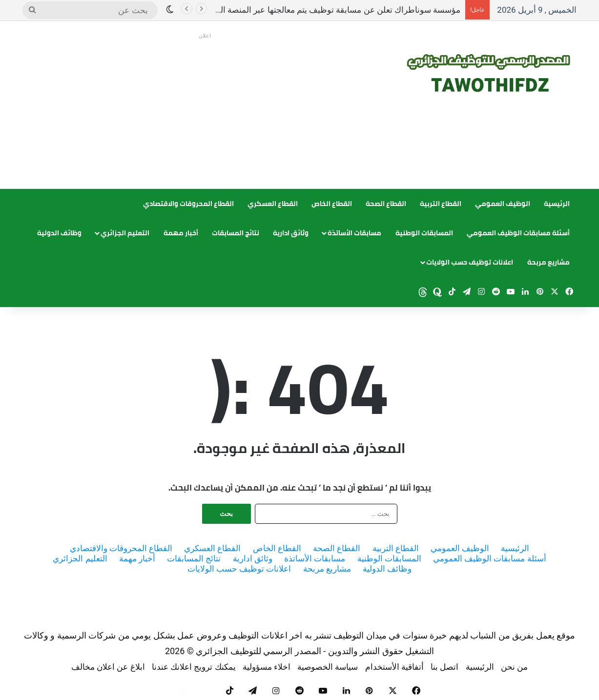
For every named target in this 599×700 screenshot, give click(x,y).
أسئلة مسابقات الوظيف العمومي (518, 233)
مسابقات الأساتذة (354, 233)
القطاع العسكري (273, 204)
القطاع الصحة (386, 204)
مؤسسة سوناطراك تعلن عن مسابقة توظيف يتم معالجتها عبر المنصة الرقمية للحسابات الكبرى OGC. (290, 10)
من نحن (514, 667)
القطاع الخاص (332, 204)
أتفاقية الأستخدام (394, 667)
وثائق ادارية (291, 233)
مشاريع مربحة (548, 262)
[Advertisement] (205, 111)
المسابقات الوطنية (424, 233)
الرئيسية (557, 204)
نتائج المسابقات (236, 233)
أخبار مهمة (181, 233)
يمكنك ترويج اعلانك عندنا (194, 667)
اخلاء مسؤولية (267, 667)
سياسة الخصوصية (328, 667)
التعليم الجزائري (125, 233)
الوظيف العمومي (503, 204)
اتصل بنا (444, 667)
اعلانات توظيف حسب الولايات (470, 262)
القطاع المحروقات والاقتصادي (188, 204)
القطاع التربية (441, 204)
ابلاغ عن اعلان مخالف (108, 667)
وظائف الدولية (59, 233)
